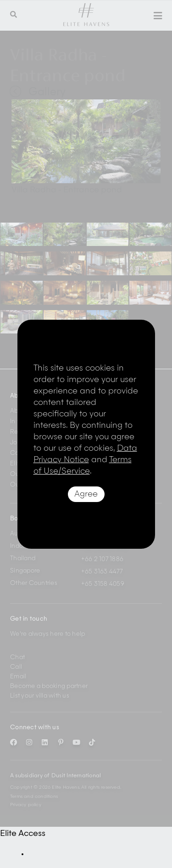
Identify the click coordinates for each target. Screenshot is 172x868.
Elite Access (23, 834)
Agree (86, 494)
